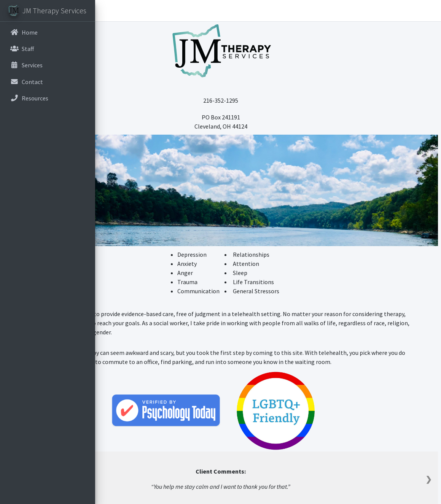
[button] (107, 11)
